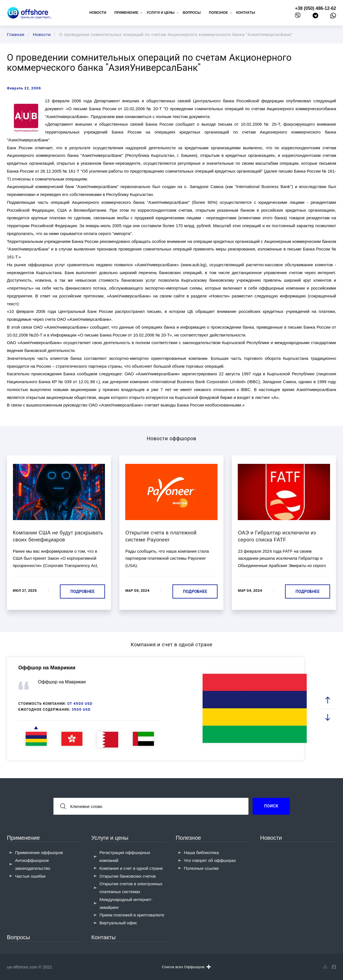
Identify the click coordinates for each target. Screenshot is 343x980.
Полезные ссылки (201, 868)
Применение (23, 838)
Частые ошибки (30, 876)
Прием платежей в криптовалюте (132, 915)
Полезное (189, 838)
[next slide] (328, 717)
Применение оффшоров (39, 853)
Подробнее (82, 591)
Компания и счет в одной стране (131, 868)
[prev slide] (328, 700)
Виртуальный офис (118, 923)
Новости (98, 13)
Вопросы (192, 13)
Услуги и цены (110, 838)
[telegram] (315, 17)
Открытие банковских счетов (128, 876)
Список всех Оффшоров (186, 967)
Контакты (246, 13)
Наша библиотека (201, 853)
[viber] (298, 17)
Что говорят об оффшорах (210, 860)
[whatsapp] (333, 17)
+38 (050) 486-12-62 (315, 8)
